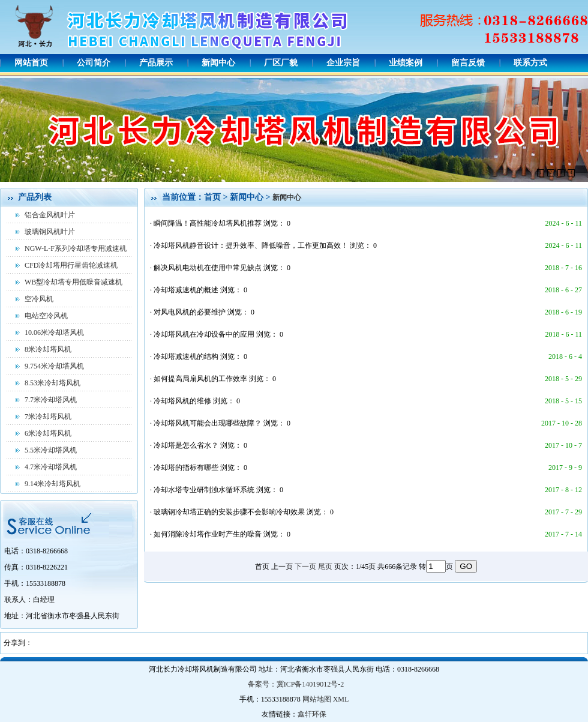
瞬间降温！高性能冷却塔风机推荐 (208, 223)
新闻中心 (218, 63)
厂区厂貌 (281, 63)
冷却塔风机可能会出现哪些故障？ (208, 423)
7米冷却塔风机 (48, 417)
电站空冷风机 (46, 316)
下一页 (305, 567)
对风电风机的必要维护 (190, 312)
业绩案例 (406, 63)
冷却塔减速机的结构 (187, 356)
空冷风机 (39, 299)
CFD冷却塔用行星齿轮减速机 (71, 265)
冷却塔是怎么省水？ (187, 445)
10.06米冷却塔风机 (54, 332)
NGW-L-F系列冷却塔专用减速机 (76, 248)
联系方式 (530, 63)
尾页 (325, 567)
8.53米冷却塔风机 (52, 383)
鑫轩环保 (312, 714)
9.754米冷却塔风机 (54, 366)
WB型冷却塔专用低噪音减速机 (73, 282)
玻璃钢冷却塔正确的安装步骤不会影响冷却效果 (230, 512)
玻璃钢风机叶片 (50, 232)
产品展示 (156, 63)
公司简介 (94, 63)
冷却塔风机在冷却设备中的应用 (205, 334)
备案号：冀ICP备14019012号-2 (296, 684)
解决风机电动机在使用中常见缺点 (208, 268)
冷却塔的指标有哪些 (187, 468)
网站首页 (31, 63)
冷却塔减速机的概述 (187, 290)
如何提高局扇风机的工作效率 (201, 379)
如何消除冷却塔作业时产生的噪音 (208, 534)
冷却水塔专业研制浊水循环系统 (205, 490)
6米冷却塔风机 (48, 433)
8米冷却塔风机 (48, 349)
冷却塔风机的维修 (183, 401)
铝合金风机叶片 (50, 215)
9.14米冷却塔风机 (52, 484)
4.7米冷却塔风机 (51, 467)
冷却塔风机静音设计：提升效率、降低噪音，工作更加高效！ (252, 245)
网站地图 (317, 699)
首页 (212, 197)
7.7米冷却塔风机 (51, 400)
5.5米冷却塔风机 (51, 450)
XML (341, 699)
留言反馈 (468, 63)
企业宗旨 (343, 63)
